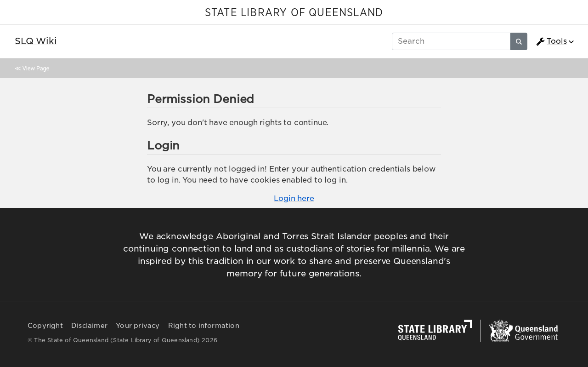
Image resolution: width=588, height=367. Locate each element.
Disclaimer (89, 326)
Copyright (45, 326)
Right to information (204, 326)
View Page (36, 68)
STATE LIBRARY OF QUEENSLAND (294, 13)
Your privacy (138, 326)
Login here (294, 198)
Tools (551, 41)
